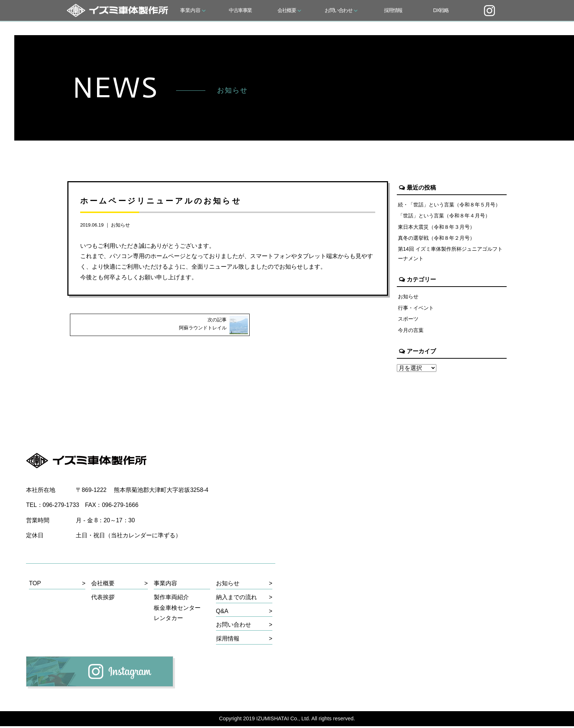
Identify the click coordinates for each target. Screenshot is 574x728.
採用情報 (393, 10)
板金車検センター (177, 609)
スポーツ (408, 320)
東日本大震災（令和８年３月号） (436, 227)
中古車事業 (240, 10)
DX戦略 (441, 10)
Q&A (222, 613)
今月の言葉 (411, 331)
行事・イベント (416, 309)
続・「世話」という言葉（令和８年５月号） (449, 205)
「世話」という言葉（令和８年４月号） (444, 216)
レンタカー (168, 620)
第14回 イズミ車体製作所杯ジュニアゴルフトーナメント (450, 254)
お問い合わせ (341, 10)
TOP (35, 585)
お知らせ (120, 225)
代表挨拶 (103, 599)
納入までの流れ (236, 599)
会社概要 (289, 10)
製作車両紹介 (171, 599)
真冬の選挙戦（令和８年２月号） (436, 239)
